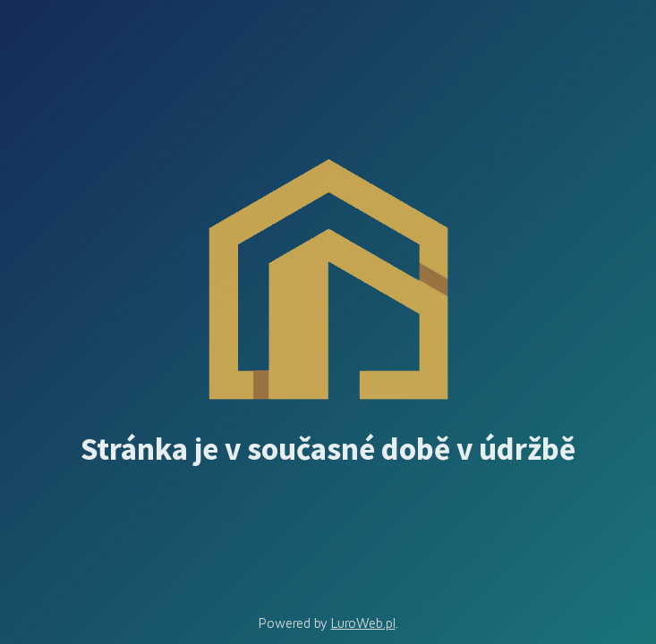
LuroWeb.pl (363, 623)
